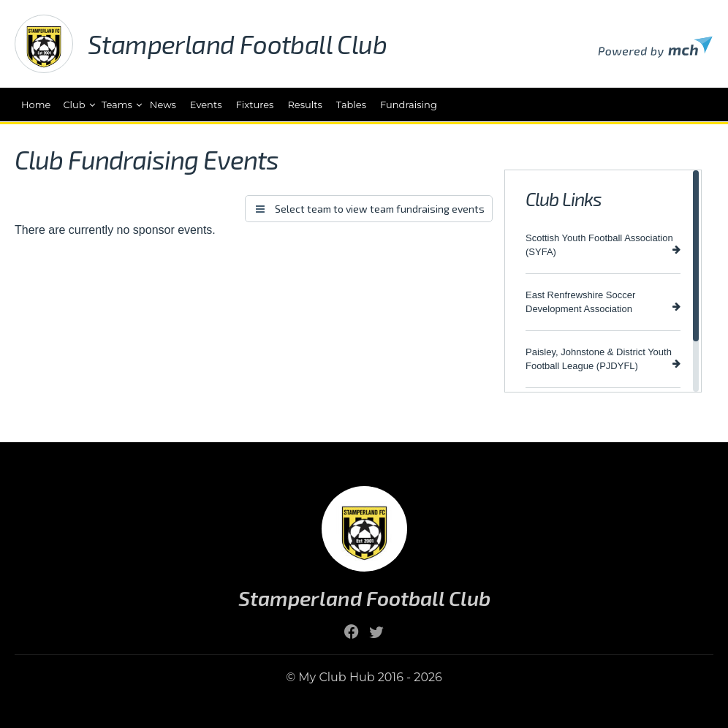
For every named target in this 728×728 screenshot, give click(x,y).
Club (74, 105)
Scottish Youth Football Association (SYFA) (603, 245)
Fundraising (409, 105)
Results (304, 105)
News (163, 105)
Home (36, 105)
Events (206, 105)
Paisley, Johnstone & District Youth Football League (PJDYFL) (603, 359)
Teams (117, 105)
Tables (351, 105)
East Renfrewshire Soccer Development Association (603, 302)
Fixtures (255, 105)
